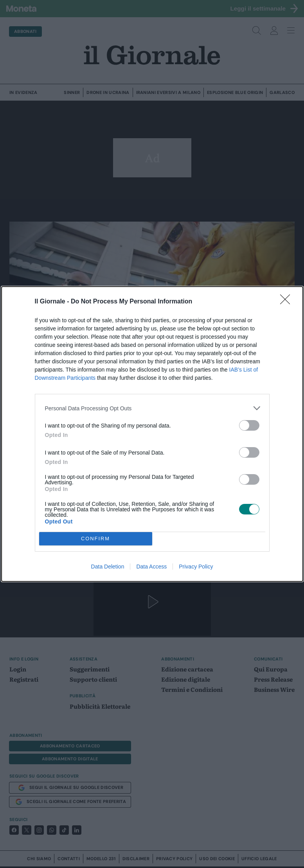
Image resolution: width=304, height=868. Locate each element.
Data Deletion (108, 567)
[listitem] (152, 408)
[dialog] (152, 434)
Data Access (151, 567)
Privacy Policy (196, 567)
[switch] (249, 425)
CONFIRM (96, 539)
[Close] (288, 302)
